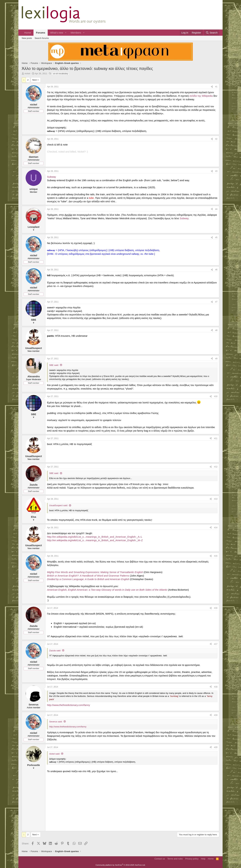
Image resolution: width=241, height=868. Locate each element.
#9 (216, 359)
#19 (216, 715)
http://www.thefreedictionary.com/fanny (69, 705)
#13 (216, 499)
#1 (216, 87)
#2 (216, 139)
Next (35, 80)
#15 (216, 556)
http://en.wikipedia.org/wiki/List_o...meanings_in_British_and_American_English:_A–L (95, 537)
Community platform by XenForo (120, 865)
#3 (216, 171)
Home (28, 33)
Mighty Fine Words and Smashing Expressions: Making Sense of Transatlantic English (95, 572)
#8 (216, 330)
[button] (66, 33)
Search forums (42, 38)
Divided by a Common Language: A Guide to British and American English (88, 579)
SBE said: (54, 365)
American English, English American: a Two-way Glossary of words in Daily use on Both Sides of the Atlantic (107, 590)
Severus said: (56, 722)
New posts (27, 38)
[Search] (212, 33)
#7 (216, 302)
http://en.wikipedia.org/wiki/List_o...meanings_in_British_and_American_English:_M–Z (95, 540)
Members (76, 33)
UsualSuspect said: (58, 505)
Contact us (160, 859)
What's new (57, 33)
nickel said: (55, 754)
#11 (216, 438)
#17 (216, 644)
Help (203, 859)
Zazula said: (55, 651)
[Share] (212, 87)
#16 (216, 608)
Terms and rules (175, 859)
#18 (216, 687)
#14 (216, 528)
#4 (216, 209)
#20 (216, 747)
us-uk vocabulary (61, 74)
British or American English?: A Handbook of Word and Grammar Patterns (88, 576)
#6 (216, 270)
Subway (51, 177)
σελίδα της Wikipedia (201, 96)
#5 (216, 237)
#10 (216, 396)
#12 (216, 467)
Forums (41, 33)
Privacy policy (192, 859)
